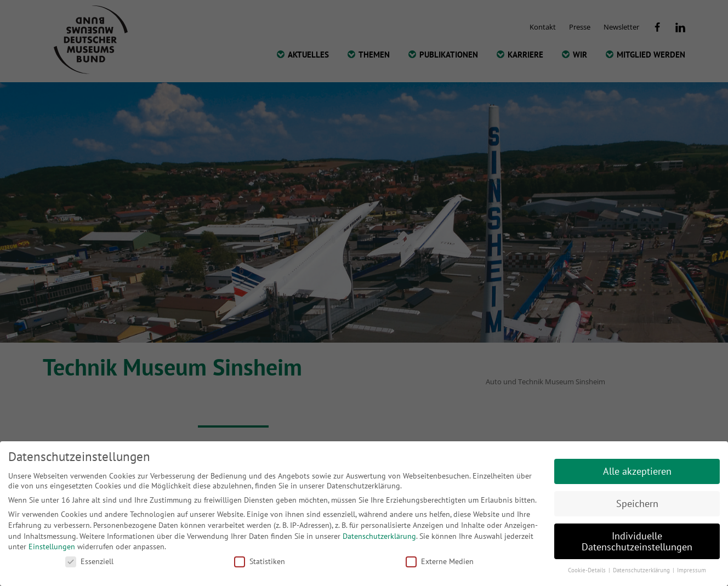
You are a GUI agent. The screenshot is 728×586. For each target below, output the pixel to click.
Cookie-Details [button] (588, 570)
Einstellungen (52, 547)
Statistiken (260, 561)
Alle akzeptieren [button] (637, 471)
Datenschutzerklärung (379, 536)
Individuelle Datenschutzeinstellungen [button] (637, 541)
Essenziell (89, 561)
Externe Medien (440, 561)
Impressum (692, 570)
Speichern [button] (637, 503)
